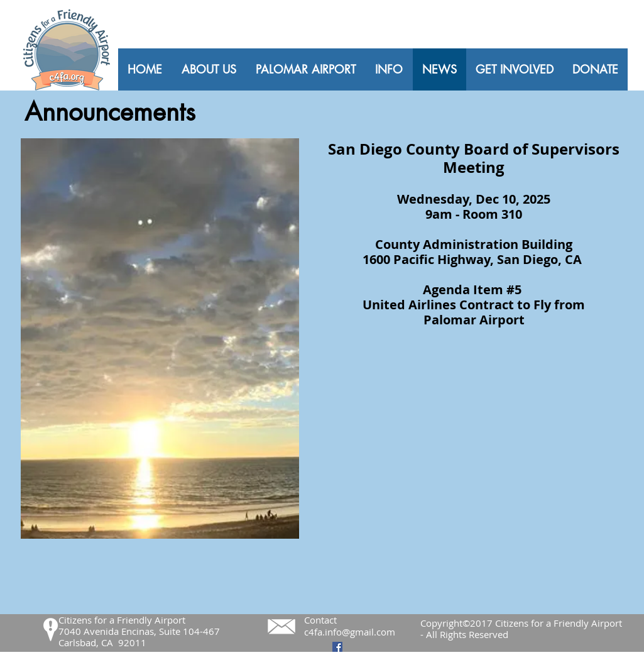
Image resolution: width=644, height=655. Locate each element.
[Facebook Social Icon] (337, 647)
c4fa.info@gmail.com (350, 632)
